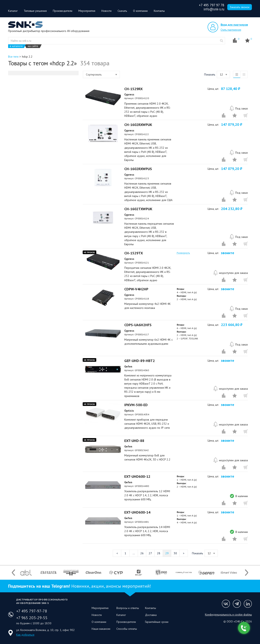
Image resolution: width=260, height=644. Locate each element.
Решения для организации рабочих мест (42, 238)
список (237, 74)
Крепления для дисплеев (32, 221)
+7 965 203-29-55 (32, 618)
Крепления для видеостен (33, 227)
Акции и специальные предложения (38, 270)
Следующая (184, 553)
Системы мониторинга (29, 157)
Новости (106, 11)
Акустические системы (30, 128)
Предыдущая (117, 553)
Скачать (122, 11)
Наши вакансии (101, 629)
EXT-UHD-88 (134, 441)
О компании (140, 11)
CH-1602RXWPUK (138, 125)
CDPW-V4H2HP (136, 289)
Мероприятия (87, 11)
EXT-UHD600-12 (137, 476)
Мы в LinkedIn (248, 604)
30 (175, 553)
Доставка (151, 615)
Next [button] (247, 572)
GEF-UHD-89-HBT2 (140, 361)
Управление (24, 265)
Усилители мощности (29, 134)
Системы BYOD (25, 123)
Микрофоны (24, 151)
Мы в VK (226, 604)
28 (159, 553)
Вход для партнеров (234, 25)
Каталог (13, 11)
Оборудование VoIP (28, 195)
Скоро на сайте (25, 276)
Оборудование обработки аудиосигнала (42, 140)
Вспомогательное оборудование (36, 172)
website (222, 41)
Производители (63, 11)
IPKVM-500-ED (136, 405)
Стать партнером (231, 30)
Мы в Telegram (237, 604)
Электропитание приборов (33, 259)
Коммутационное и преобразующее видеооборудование (36, 100)
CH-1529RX (133, 89)
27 (150, 553)
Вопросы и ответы (128, 608)
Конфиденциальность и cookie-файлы (228, 614)
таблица (244, 74)
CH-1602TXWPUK (138, 209)
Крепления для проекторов (33, 215)
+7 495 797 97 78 (212, 5)
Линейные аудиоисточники (32, 145)
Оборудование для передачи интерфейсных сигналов (42, 109)
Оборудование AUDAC (30, 87)
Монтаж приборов (28, 200)
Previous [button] (13, 572)
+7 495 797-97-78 (32, 611)
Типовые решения (35, 11)
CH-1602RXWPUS (138, 169)
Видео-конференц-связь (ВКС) (35, 189)
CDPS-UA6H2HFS (138, 325)
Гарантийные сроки (157, 622)
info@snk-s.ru (214, 9)
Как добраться (25, 635)
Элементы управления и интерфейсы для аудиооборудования (40, 164)
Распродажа (24, 93)
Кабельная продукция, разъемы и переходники (35, 208)
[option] (26, 573)
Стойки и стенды (26, 233)
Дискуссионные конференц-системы (39, 178)
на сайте (33, 46)
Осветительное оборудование (35, 253)
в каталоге (16, 46)
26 (142, 553)
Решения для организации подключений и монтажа (40, 246)
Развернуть (183, 280)
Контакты (159, 11)
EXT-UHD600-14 (137, 512)
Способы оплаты (127, 629)
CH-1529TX (134, 253)
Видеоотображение (29, 117)
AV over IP (22, 183)
